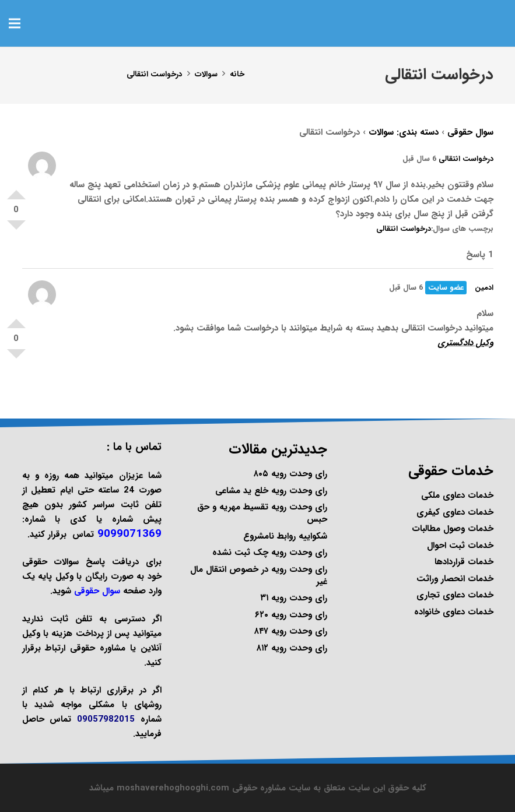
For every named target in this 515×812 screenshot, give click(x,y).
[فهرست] (15, 23)
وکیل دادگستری (466, 343)
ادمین (484, 288)
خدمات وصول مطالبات (453, 529)
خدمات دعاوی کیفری (455, 512)
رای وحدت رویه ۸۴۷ (291, 631)
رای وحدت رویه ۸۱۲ (292, 648)
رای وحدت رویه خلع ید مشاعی (271, 491)
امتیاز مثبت (16, 190)
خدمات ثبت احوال (460, 546)
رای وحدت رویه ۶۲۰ (291, 615)
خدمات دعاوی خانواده (454, 612)
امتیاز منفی (16, 230)
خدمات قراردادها (464, 562)
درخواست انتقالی (466, 159)
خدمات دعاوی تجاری (455, 595)
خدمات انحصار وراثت (455, 579)
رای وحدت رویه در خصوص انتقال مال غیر (259, 576)
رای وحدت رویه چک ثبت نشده (270, 553)
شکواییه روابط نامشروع (285, 536)
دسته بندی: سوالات (404, 132)
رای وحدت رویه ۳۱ (294, 598)
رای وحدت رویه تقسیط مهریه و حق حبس (262, 513)
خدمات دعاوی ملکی (457, 495)
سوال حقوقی (470, 132)
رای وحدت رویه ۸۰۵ (290, 474)
